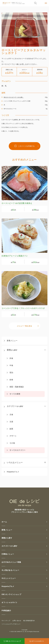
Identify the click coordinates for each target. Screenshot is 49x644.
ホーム (4, 522)
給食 (11, 380)
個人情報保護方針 (29, 621)
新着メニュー (12, 341)
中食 (11, 365)
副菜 (11, 429)
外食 (11, 358)
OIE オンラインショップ (11, 594)
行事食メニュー (8, 554)
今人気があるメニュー (10, 570)
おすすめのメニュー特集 (11, 562)
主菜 (11, 422)
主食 (11, 415)
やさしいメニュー (9, 578)
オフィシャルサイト (10, 602)
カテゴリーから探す (10, 546)
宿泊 (11, 373)
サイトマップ (6, 621)
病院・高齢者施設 (17, 387)
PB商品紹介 (6, 611)
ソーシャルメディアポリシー (11, 624)
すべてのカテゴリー (18, 450)
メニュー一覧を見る (24, 326)
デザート (13, 436)
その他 (12, 443)
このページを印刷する (24, 146)
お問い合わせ (17, 621)
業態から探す (7, 538)
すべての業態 (15, 394)
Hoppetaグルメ (13, 472)
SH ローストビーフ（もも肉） (14, 97)
